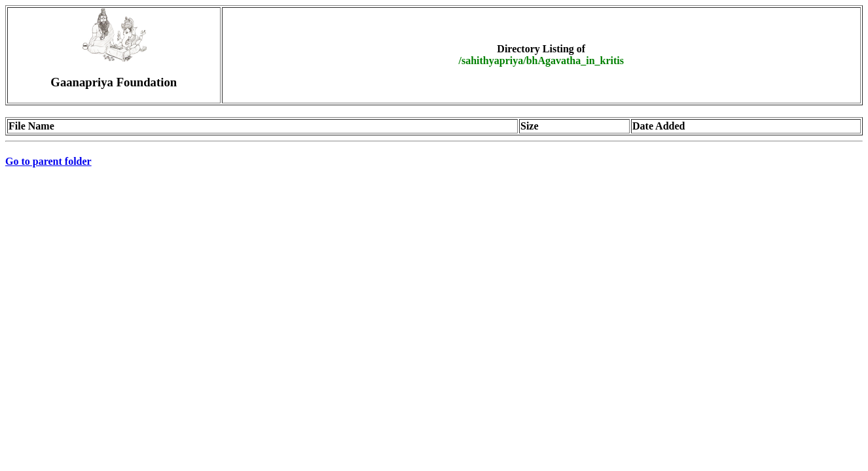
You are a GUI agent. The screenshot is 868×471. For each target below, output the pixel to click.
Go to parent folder (48, 161)
